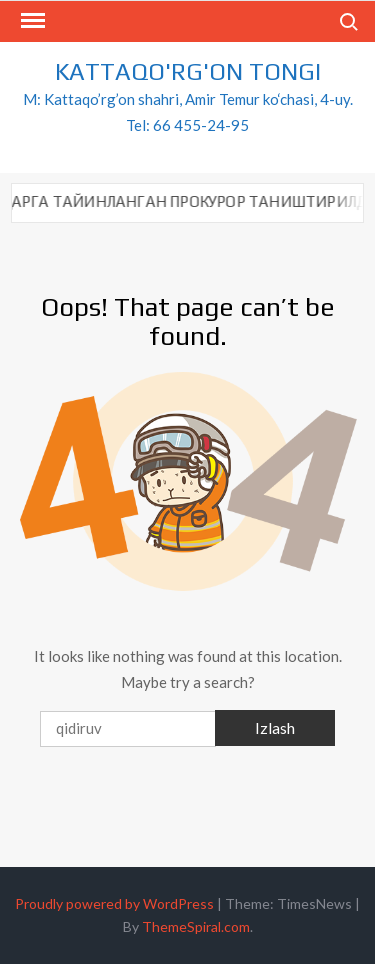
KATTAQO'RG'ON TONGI (188, 71)
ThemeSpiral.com (196, 926)
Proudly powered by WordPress (114, 903)
